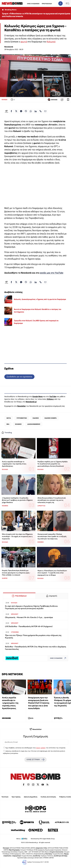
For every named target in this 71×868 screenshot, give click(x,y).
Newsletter (21, 406)
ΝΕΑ (8, 424)
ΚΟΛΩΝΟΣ (18, 424)
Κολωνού (51, 42)
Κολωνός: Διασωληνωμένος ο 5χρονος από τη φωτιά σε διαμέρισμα (40, 299)
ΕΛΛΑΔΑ (4, 100)
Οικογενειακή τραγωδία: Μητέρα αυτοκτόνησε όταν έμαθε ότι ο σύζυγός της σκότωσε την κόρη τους (52, 536)
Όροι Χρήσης (16, 797)
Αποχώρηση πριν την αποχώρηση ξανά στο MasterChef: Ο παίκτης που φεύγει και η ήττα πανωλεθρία (39, 703)
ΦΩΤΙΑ (9, 418)
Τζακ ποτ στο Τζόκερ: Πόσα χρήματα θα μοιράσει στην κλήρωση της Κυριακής (33, 637)
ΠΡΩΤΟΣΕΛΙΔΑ (47, 4)
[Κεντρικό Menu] (67, 3)
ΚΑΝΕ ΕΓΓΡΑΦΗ (35, 760)
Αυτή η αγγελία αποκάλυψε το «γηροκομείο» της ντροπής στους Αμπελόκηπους (14, 464)
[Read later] (68, 100)
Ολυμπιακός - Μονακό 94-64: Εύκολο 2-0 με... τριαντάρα (29, 617)
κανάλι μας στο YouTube (52, 273)
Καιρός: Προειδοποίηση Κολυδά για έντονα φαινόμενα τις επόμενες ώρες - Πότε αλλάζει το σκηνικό (16, 573)
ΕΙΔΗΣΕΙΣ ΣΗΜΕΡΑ (51, 418)
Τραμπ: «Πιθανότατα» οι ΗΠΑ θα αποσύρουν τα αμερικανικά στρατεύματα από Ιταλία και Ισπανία (36, 15)
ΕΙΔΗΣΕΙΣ (36, 418)
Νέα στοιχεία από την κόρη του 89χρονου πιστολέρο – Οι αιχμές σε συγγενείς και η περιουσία (17, 536)
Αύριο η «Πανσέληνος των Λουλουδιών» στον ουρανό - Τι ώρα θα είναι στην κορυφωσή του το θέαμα (52, 573)
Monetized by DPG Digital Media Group (43, 839)
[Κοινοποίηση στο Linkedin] (36, 111)
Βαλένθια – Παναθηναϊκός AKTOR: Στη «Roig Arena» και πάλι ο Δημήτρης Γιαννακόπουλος (35, 648)
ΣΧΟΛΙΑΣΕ (53, 100)
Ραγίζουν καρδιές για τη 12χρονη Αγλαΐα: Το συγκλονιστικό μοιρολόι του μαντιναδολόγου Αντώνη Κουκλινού (53, 464)
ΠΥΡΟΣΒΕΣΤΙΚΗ (22, 418)
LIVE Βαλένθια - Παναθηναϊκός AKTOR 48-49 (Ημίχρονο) (29, 626)
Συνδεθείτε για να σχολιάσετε (19, 377)
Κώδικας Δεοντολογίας (48, 797)
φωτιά (24, 42)
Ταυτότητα (5, 797)
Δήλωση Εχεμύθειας (31, 797)
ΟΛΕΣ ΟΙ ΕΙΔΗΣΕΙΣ (33, 4)
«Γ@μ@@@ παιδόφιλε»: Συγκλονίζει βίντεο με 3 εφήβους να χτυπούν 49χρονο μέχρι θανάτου (17, 500)
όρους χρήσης (41, 748)
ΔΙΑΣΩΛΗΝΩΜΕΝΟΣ (34, 424)
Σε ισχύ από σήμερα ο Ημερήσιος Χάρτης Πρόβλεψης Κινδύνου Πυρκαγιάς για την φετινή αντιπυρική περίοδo (31, 607)
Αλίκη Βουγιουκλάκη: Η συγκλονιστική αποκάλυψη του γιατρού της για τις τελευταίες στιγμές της (52, 500)
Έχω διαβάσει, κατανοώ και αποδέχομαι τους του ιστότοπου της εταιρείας (35, 748)
